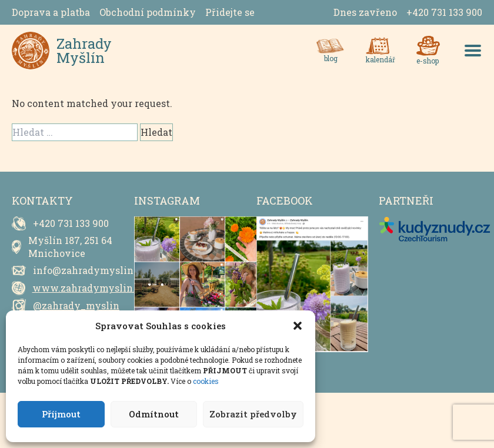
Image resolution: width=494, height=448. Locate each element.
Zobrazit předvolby (253, 414)
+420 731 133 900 (444, 12)
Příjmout (61, 414)
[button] (298, 326)
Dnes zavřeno (365, 12)
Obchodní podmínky (148, 12)
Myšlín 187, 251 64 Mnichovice (70, 247)
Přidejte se (230, 12)
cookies (206, 381)
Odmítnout (154, 414)
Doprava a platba (51, 12)
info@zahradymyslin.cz (90, 270)
